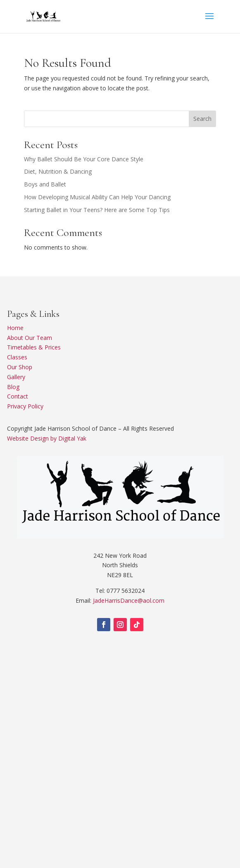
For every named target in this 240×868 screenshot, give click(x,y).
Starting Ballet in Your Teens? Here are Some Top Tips (97, 210)
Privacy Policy (25, 406)
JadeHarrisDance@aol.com (129, 600)
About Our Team (30, 338)
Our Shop (20, 367)
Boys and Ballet (45, 184)
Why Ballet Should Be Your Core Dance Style (84, 159)
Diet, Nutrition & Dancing (58, 171)
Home (15, 328)
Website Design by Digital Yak (47, 438)
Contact (18, 396)
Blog (13, 387)
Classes (17, 357)
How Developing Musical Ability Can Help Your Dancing (97, 197)
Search (202, 119)
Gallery (16, 377)
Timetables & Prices (34, 347)
